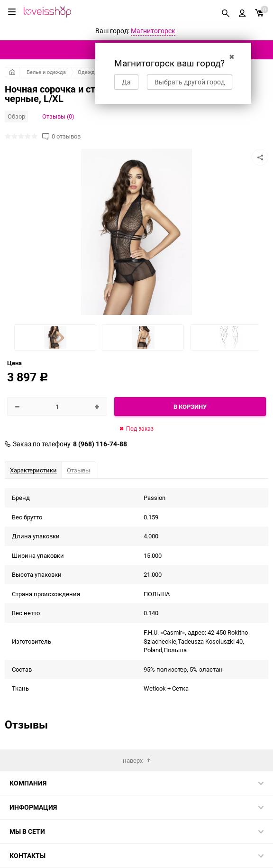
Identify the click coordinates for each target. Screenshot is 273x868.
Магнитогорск (153, 31)
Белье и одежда (46, 72)
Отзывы (78, 470)
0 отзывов (66, 136)
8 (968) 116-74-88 (100, 444)
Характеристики (33, 470)
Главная (12, 72)
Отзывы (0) (58, 116)
